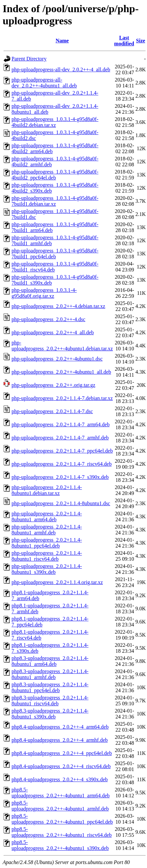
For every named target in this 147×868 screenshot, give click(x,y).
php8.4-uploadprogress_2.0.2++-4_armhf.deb (60, 740)
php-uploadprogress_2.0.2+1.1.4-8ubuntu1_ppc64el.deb (47, 543)
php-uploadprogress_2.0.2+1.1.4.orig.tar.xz (57, 582)
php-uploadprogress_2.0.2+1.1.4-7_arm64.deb (60, 424)
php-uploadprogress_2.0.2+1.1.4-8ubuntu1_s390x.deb (47, 569)
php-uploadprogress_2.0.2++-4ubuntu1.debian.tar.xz (62, 346)
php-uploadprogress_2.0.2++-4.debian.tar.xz (58, 306)
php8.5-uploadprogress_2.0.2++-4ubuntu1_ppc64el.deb (62, 819)
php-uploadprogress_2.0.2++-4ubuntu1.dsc (57, 359)
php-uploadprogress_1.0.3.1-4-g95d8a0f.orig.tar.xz (44, 293)
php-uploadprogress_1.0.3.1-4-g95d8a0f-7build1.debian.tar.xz (55, 201)
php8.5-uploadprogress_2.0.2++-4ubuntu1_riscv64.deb (62, 832)
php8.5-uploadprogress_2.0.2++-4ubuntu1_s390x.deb (60, 845)
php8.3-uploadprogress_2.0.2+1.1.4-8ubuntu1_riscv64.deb (50, 701)
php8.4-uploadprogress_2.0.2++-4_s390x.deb (60, 779)
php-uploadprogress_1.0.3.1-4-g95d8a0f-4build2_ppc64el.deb (55, 175)
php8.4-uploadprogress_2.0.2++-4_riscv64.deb (61, 766)
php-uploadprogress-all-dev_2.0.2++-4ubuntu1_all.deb (44, 83)
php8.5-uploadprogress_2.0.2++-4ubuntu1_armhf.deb (60, 806)
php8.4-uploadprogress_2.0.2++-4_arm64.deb (60, 727)
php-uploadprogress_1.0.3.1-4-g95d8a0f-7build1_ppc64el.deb (55, 254)
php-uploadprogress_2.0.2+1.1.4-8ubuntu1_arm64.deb (47, 516)
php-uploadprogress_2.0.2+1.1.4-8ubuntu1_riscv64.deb (47, 556)
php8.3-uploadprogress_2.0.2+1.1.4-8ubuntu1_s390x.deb (50, 714)
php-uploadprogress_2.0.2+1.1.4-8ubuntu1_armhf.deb (47, 530)
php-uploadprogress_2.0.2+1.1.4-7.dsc (52, 411)
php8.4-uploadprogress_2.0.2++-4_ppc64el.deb (62, 753)
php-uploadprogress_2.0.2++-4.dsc (48, 319)
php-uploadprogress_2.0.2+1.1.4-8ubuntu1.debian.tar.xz (47, 490)
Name (62, 41)
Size (141, 41)
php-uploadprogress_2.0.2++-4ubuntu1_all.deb (61, 372)
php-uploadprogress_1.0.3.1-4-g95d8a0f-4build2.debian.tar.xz (55, 122)
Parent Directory (29, 59)
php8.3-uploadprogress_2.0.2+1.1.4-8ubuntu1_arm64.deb (50, 661)
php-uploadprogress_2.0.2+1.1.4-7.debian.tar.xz (62, 398)
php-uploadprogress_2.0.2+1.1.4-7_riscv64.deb (62, 464)
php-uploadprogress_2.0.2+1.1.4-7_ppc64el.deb (62, 451)
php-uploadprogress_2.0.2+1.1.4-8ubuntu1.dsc (61, 503)
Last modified (124, 41)
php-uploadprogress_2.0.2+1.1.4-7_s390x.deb (60, 477)
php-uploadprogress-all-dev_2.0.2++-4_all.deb (61, 70)
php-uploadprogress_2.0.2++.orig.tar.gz (53, 385)
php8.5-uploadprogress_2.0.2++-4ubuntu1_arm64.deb (61, 793)
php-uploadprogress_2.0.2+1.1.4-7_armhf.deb (60, 438)
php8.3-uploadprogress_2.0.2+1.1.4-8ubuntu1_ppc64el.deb (50, 687)
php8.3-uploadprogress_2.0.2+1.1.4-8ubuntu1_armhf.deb (50, 674)
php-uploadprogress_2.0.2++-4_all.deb (53, 332)
